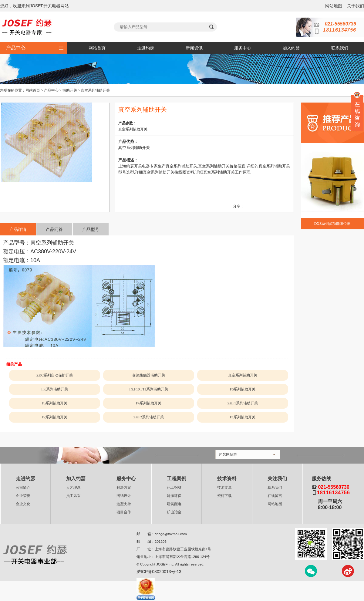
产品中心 (51, 90)
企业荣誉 (23, 496)
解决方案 (124, 488)
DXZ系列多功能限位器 (333, 224)
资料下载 (224, 496)
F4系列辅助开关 (149, 403)
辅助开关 (70, 90)
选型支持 (124, 504)
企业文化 (23, 504)
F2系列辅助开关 (55, 417)
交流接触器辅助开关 (149, 375)
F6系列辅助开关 (243, 389)
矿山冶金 (174, 512)
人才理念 (73, 488)
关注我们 (277, 479)
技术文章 (224, 488)
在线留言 (275, 496)
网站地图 (334, 6)
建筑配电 (174, 504)
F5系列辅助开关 (55, 403)
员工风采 (73, 496)
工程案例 (177, 479)
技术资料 (227, 479)
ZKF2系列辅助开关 (149, 417)
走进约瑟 (146, 48)
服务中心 (243, 48)
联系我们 (340, 48)
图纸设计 (124, 496)
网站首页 (97, 48)
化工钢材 (174, 488)
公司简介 (23, 488)
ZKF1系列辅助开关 (243, 403)
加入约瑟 (291, 48)
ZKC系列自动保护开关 (55, 375)
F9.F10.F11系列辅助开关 (149, 389)
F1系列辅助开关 (243, 417)
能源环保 (174, 496)
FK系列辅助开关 (54, 389)
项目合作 (124, 512)
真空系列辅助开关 (95, 90)
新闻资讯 (194, 48)
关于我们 (356, 6)
